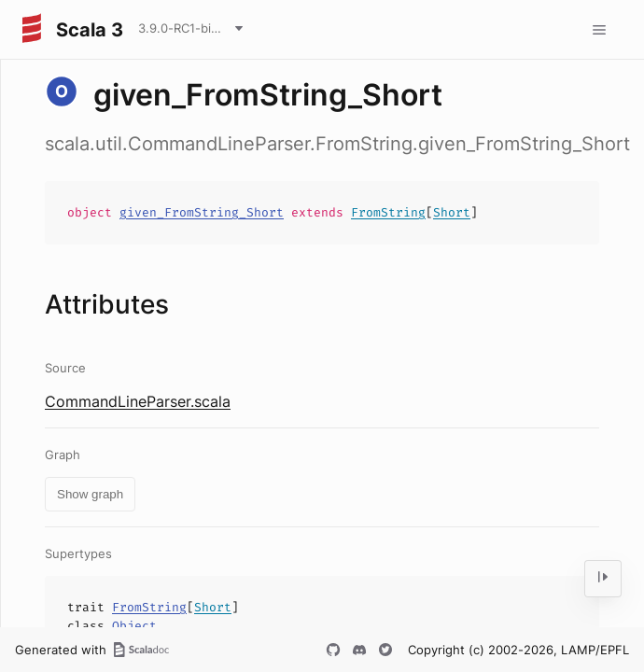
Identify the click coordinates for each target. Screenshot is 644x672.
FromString (388, 212)
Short (452, 212)
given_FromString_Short (202, 212)
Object (134, 626)
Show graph (90, 494)
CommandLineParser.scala (138, 401)
